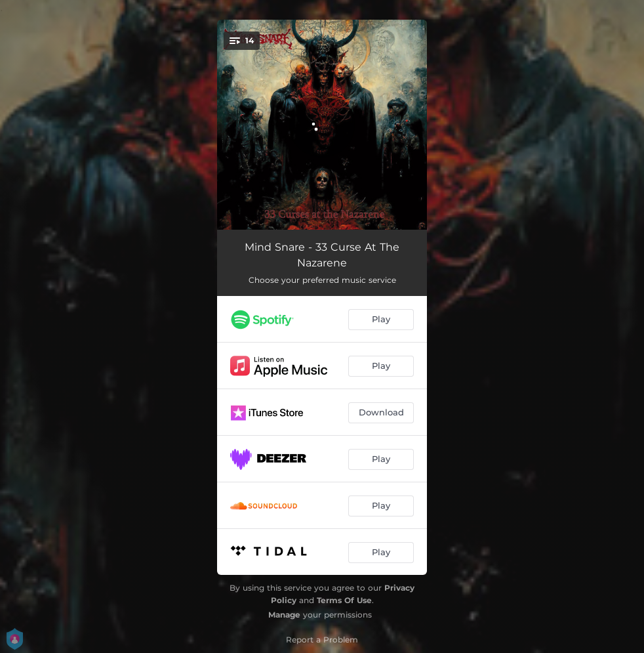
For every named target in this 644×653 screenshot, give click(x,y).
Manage (284, 615)
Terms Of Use (344, 600)
